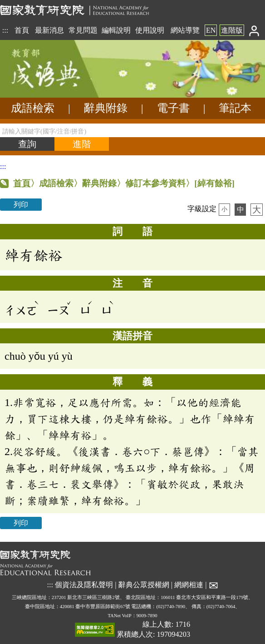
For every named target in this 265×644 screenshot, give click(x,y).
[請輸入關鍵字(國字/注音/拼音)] (132, 130)
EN (211, 30)
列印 (21, 205)
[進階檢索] (82, 144)
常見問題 (83, 30)
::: (5, 30)
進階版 (232, 30)
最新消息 (49, 30)
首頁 (22, 30)
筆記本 (235, 108)
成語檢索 (33, 108)
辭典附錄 (106, 108)
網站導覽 (185, 30)
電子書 (173, 108)
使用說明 (150, 30)
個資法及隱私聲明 (84, 585)
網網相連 (189, 585)
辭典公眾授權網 (144, 585)
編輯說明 (116, 30)
